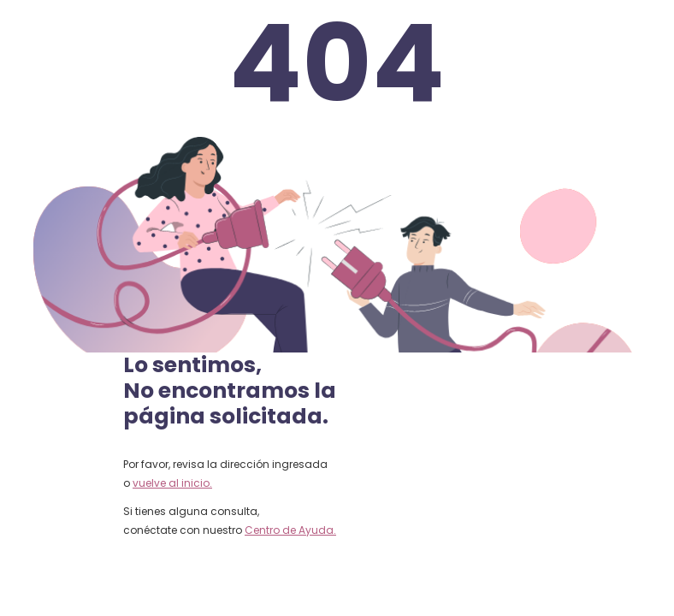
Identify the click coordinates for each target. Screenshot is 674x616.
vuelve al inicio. (172, 483)
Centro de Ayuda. (290, 530)
